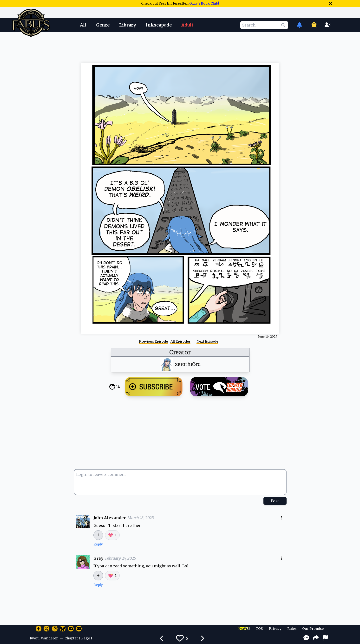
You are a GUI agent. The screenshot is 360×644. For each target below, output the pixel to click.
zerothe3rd (188, 364)
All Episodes (180, 341)
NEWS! (244, 629)
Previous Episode (153, 341)
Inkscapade (159, 25)
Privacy (275, 629)
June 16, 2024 (268, 336)
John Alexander (110, 518)
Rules (292, 629)
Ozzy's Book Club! (204, 3)
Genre (103, 25)
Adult (187, 25)
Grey (98, 558)
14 (118, 387)
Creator (180, 352)
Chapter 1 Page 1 (78, 638)
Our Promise (313, 629)
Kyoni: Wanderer (44, 638)
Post (275, 501)
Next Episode (207, 341)
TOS (259, 629)
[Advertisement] (180, 46)
